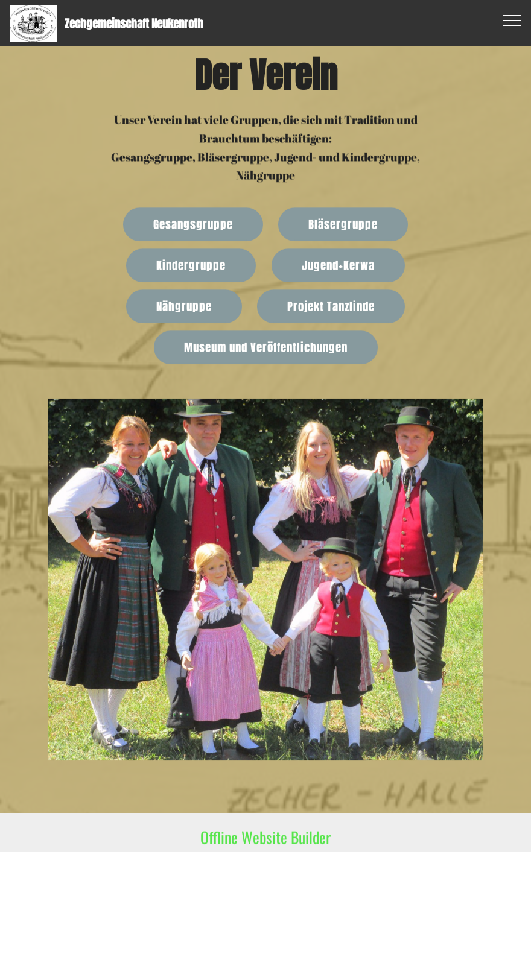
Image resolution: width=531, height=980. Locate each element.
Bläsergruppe (343, 225)
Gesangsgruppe (193, 225)
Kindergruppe (191, 266)
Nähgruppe (184, 307)
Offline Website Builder (265, 843)
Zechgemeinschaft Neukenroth (134, 23)
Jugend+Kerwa (338, 266)
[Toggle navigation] (512, 20)
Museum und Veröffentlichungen (266, 348)
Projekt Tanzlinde (331, 307)
